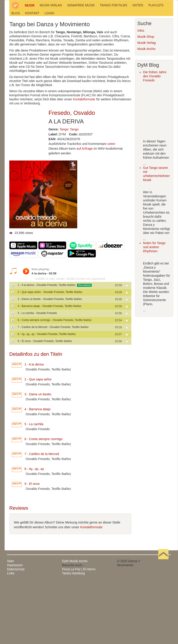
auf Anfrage (85, 210)
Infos (141, 92)
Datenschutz (16, 630)
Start (10, 622)
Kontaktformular (84, 161)
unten (111, 205)
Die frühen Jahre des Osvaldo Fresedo (155, 138)
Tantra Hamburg (73, 635)
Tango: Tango (69, 191)
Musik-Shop (146, 98)
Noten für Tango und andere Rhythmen (154, 309)
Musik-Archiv (147, 110)
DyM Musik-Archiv (75, 622)
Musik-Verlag (147, 104)
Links (11, 635)
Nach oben (163, 622)
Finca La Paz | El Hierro (79, 630)
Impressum (15, 626)
